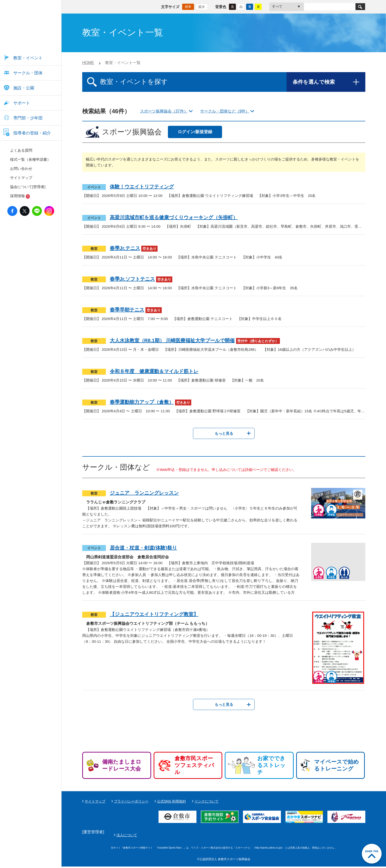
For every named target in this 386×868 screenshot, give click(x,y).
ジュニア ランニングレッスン (144, 493)
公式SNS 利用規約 (171, 801)
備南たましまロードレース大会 (122, 765)
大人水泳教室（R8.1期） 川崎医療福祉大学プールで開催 (172, 340)
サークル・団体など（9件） (225, 111)
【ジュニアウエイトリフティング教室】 (154, 614)
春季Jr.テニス (125, 248)
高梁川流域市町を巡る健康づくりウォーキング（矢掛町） (174, 217)
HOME (88, 63)
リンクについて (207, 801)
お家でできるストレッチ (271, 765)
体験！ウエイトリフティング (142, 187)
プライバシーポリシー (131, 801)
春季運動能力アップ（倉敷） (142, 402)
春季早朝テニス (127, 310)
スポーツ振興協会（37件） (164, 111)
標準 (188, 6)
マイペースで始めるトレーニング (337, 765)
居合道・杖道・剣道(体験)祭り (143, 548)
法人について (243, 836)
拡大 (202, 6)
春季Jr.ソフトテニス (132, 279)
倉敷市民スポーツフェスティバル (194, 765)
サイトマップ (95, 801)
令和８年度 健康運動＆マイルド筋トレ (154, 371)
